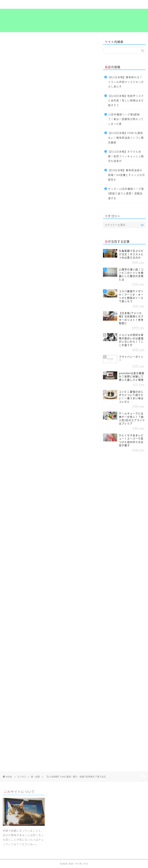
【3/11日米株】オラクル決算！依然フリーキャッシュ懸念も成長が (126, 156)
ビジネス (62, 4)
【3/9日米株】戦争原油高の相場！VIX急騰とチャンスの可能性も (126, 175)
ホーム (15, 4)
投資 (31, 494)
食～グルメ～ (86, 4)
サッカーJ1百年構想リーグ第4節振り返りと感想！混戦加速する (126, 193)
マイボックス (74, 21)
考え (109, 4)
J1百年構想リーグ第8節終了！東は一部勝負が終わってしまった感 (126, 119)
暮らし (39, 4)
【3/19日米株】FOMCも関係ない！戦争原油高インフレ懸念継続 (126, 137)
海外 (41, 494)
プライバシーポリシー (133, 6)
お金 (7, 494)
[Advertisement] (49, 530)
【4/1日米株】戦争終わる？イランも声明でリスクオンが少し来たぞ (126, 82)
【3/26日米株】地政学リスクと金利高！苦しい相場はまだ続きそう (126, 100)
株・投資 (8, 44)
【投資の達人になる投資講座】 (25, 246)
